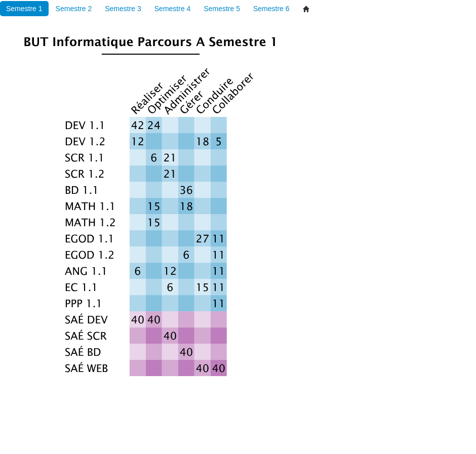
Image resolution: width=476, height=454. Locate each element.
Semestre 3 (123, 9)
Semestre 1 (24, 9)
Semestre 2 (74, 9)
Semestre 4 (173, 9)
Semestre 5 (222, 9)
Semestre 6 (271, 9)
